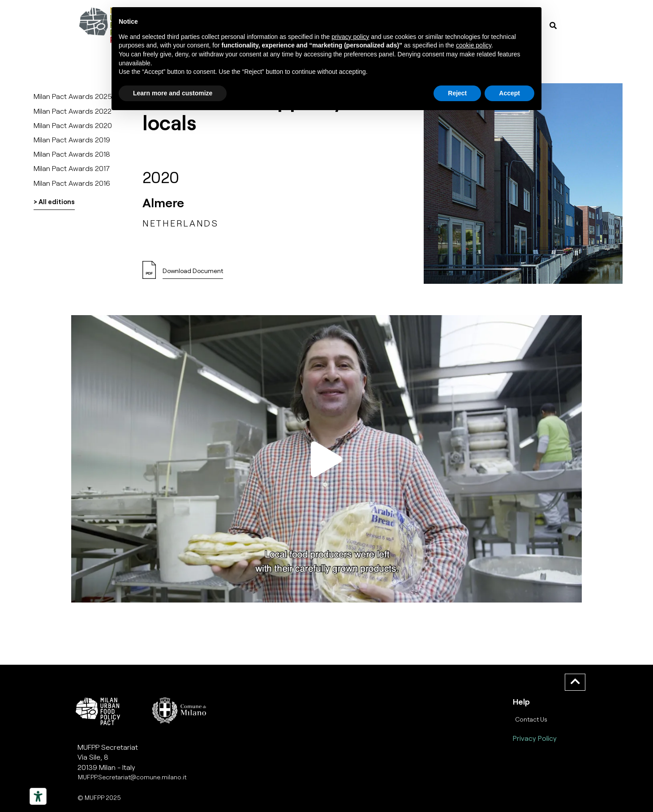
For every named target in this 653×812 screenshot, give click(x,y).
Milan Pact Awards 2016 (72, 183)
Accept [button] (509, 93)
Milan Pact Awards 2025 (73, 96)
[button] (193, 273)
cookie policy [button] (474, 45)
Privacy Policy (535, 738)
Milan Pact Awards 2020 (73, 125)
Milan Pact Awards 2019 (72, 139)
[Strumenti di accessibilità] (38, 796)
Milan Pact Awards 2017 (72, 168)
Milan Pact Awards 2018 (72, 154)
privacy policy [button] (350, 37)
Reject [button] (457, 93)
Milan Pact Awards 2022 (73, 111)
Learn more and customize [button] (173, 93)
